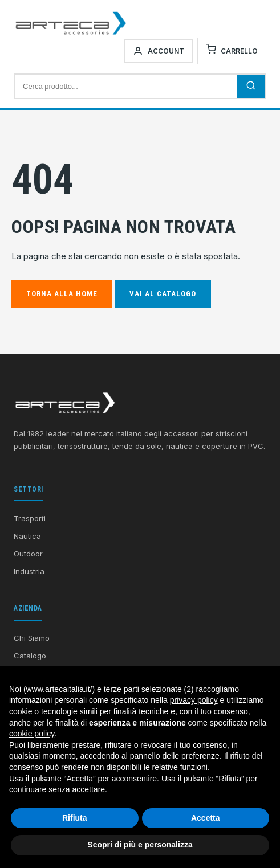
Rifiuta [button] (75, 818)
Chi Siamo (32, 638)
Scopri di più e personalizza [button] (140, 845)
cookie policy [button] (32, 734)
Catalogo (30, 656)
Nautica (27, 536)
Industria (29, 571)
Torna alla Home (62, 294)
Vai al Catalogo (163, 294)
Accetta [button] (206, 818)
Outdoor (28, 554)
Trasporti (30, 518)
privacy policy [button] (194, 700)
